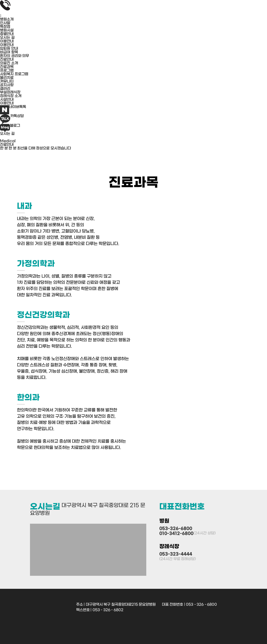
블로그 (10, 128)
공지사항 (7, 85)
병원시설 (7, 30)
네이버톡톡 (13, 110)
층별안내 (7, 34)
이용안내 (7, 45)
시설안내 (7, 100)
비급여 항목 (9, 52)
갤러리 (5, 89)
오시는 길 (7, 38)
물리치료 (7, 78)
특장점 (5, 27)
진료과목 (7, 67)
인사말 (5, 23)
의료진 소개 (9, 63)
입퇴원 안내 (9, 49)
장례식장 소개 (11, 96)
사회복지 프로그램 (14, 74)
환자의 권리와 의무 (14, 56)
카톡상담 (12, 119)
